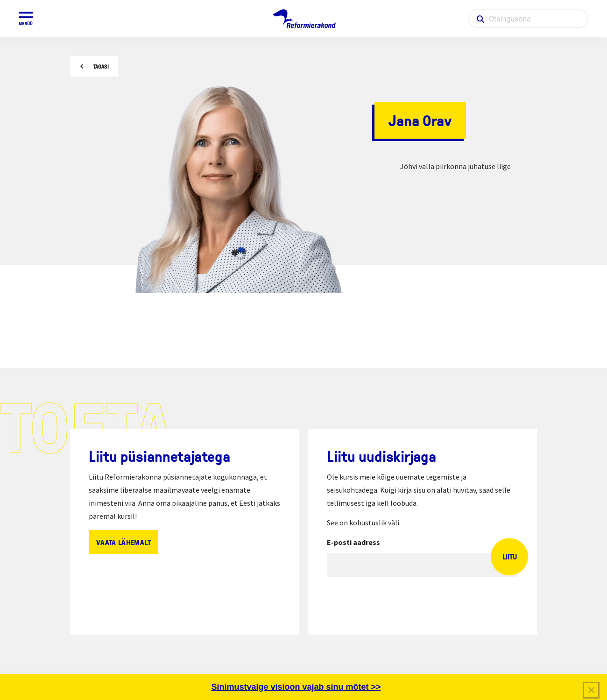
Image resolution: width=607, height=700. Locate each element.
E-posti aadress (353, 542)
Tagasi (101, 67)
